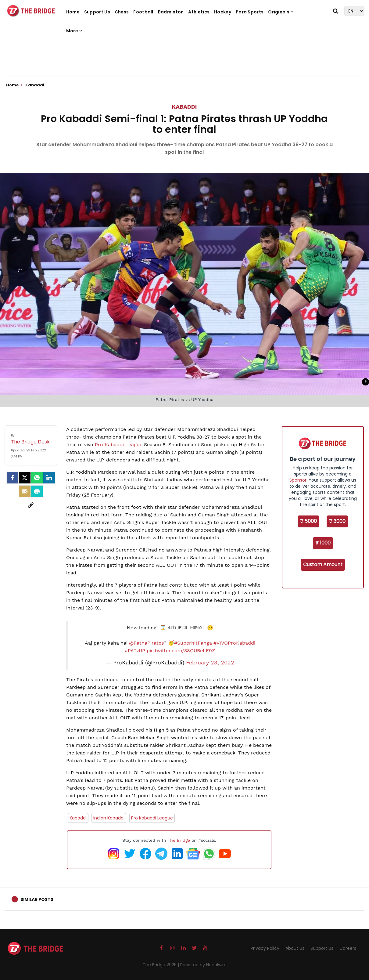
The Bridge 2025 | (161, 965)
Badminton (171, 12)
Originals (281, 12)
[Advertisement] (184, 58)
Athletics (199, 12)
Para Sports (250, 12)
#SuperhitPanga (193, 643)
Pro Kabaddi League (119, 445)
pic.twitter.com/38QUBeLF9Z (181, 651)
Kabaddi (184, 107)
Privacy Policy (265, 948)
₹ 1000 (323, 543)
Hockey (223, 12)
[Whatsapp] (37, 478)
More (74, 31)
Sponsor (298, 480)
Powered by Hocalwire (203, 965)
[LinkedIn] (49, 478)
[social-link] (31, 505)
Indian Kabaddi (109, 818)
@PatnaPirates (146, 643)
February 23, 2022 (210, 663)
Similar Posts (37, 899)
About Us (295, 948)
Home (73, 12)
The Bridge (179, 840)
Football (143, 12)
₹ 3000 (337, 521)
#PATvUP (135, 651)
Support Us (97, 12)
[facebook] (13, 478)
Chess (122, 12)
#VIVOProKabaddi (234, 643)
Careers (348, 948)
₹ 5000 (308, 521)
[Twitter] (25, 478)
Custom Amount (323, 564)
